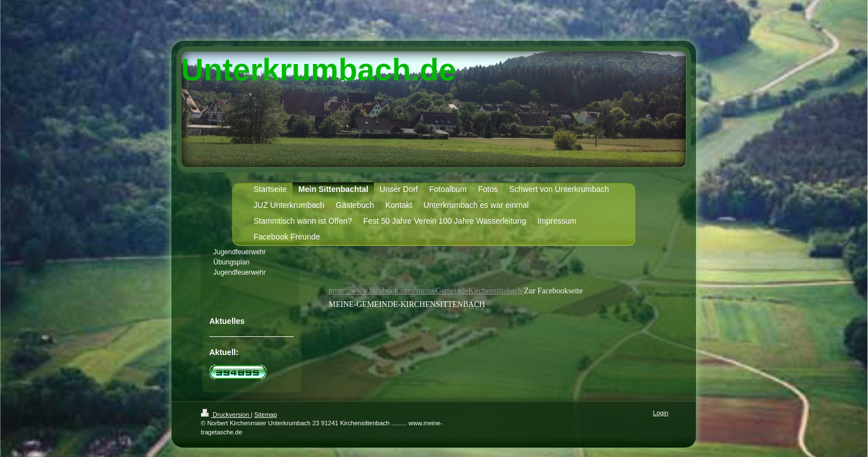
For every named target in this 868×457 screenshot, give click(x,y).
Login (661, 413)
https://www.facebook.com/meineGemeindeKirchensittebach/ (426, 291)
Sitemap (265, 415)
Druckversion (226, 415)
